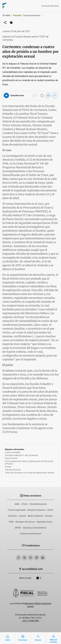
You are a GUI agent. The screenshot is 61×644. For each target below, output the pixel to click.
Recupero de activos (25, 522)
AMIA (17, 504)
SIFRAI (18, 528)
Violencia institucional (31, 534)
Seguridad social (44, 522)
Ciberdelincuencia (38, 504)
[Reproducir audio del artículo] (6, 95)
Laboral (22, 516)
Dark (39, 579)
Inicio (6, 15)
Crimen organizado (17, 510)
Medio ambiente (35, 516)
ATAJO (25, 504)
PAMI (11, 522)
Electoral (13, 516)
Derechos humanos (36, 510)
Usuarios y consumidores (35, 528)
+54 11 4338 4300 (31, 621)
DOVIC (50, 510)
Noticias (49, 516)
